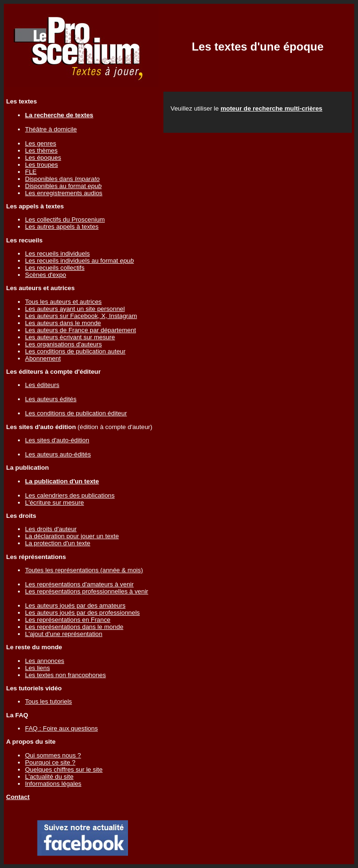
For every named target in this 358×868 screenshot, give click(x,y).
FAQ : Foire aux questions (61, 728)
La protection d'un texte (58, 543)
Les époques (43, 158)
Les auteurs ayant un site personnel (75, 309)
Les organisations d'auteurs (64, 344)
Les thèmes (41, 150)
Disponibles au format (63, 186)
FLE (31, 172)
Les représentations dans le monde (74, 627)
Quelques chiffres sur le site (64, 769)
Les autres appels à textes (62, 227)
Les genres (41, 143)
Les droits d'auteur (51, 529)
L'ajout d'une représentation (64, 634)
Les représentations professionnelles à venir (87, 591)
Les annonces (45, 661)
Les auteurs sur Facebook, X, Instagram (81, 316)
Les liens (38, 668)
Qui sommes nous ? (53, 755)
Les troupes (42, 165)
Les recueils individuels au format (79, 261)
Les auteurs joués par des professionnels (82, 613)
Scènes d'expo (46, 275)
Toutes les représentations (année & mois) (84, 570)
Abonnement (43, 358)
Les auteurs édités (51, 399)
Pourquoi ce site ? (50, 762)
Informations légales (53, 784)
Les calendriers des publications (70, 495)
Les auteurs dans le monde (63, 323)
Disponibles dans (62, 179)
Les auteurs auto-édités (58, 454)
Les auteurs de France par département (81, 330)
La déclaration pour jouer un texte (72, 536)
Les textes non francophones (65, 675)
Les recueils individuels (57, 254)
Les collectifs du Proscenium (65, 219)
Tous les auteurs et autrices (63, 302)
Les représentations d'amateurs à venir (79, 584)
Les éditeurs (42, 385)
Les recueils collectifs (55, 268)
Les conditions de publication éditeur (76, 413)
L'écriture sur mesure (55, 503)
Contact (18, 797)
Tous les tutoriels (48, 701)
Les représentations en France (68, 620)
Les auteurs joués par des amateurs (75, 606)
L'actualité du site (49, 777)
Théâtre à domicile (51, 129)
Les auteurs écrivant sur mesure (70, 337)
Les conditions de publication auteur (75, 351)
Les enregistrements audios (64, 193)
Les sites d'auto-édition (57, 440)
